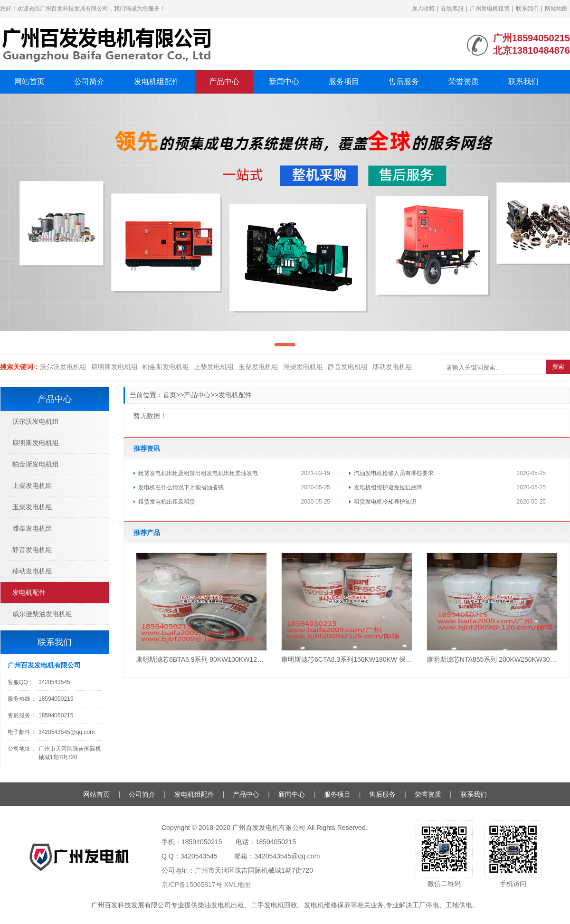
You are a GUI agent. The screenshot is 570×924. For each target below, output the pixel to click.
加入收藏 (423, 9)
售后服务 (404, 81)
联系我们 (527, 9)
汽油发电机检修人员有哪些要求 (394, 473)
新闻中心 (284, 81)
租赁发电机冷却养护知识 (385, 502)
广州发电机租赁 (490, 9)
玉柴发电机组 (258, 367)
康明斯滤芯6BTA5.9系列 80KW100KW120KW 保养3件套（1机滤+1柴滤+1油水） (201, 659)
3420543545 (54, 682)
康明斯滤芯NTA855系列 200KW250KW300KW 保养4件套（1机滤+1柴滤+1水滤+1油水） (492, 659)
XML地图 (238, 885)
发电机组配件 (157, 81)
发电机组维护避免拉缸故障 (388, 487)
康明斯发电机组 (114, 367)
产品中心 (224, 81)
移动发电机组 (392, 367)
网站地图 (556, 9)
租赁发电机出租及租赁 (167, 502)
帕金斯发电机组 (166, 367)
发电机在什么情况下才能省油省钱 (181, 487)
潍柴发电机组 (303, 367)
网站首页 (29, 81)
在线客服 (452, 9)
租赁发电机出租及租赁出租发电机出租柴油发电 (198, 473)
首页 (170, 395)
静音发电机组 (348, 367)
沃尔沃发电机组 (63, 367)
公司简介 (89, 81)
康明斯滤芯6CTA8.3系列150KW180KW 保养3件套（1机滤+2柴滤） (347, 659)
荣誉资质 (464, 81)
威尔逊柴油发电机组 (42, 614)
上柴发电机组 (214, 367)
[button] (285, 345)
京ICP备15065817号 (192, 885)
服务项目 (344, 81)
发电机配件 (235, 395)
